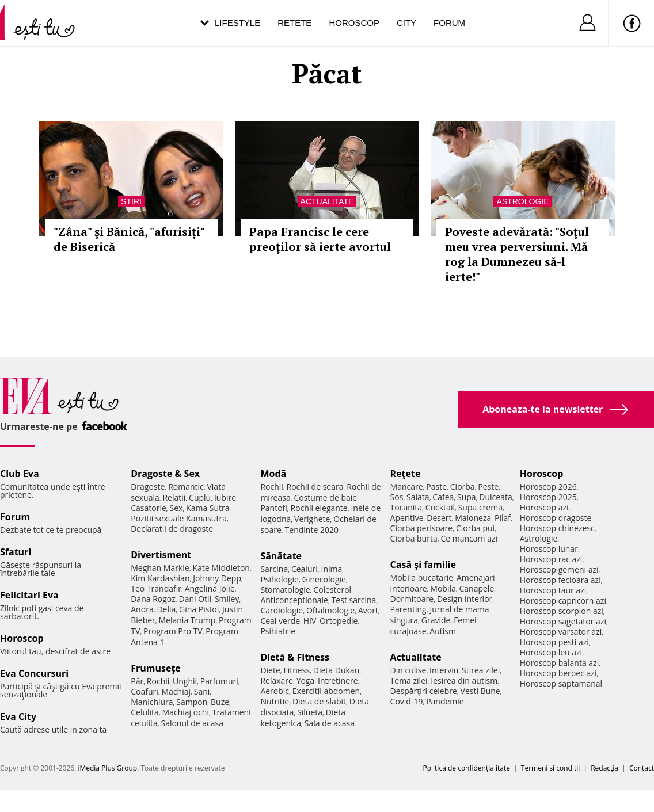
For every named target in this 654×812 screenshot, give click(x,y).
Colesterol (332, 590)
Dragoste (148, 487)
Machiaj (176, 691)
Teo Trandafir (156, 588)
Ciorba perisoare (422, 528)
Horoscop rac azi (551, 559)
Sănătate (281, 556)
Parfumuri (219, 681)
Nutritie (275, 701)
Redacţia (604, 768)
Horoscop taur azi (553, 590)
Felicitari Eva (29, 595)
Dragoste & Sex (165, 474)
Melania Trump (187, 620)
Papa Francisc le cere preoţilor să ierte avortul (320, 239)
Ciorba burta (414, 538)
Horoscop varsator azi (561, 632)
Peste (488, 487)
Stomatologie (285, 590)
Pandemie (445, 701)
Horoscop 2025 (548, 497)
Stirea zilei (481, 670)
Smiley (227, 599)
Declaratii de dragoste (172, 529)
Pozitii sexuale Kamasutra (179, 518)
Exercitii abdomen (326, 691)
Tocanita (406, 507)
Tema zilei (409, 681)
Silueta (310, 712)
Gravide (436, 620)
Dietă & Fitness (295, 657)
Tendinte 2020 (312, 530)
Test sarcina (354, 600)
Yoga (306, 681)
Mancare (407, 487)
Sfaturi (16, 552)
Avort (368, 610)
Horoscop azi (544, 507)
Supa (467, 497)
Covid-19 (407, 701)
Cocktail (440, 507)
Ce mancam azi (469, 538)
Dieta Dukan (336, 670)
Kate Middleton (221, 568)
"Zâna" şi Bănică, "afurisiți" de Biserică (129, 239)
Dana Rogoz (153, 599)
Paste (436, 487)
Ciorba (463, 487)
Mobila (443, 588)
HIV (310, 621)
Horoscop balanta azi (559, 663)
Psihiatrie (278, 631)
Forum (449, 23)
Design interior (465, 599)
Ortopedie (339, 621)
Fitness (297, 670)
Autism (443, 631)
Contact (642, 768)
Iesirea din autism (464, 681)
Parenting (408, 609)
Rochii (158, 681)
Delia (166, 609)
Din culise (408, 670)
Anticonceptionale (294, 600)
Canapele (476, 588)
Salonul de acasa (192, 723)
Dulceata (495, 497)
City (406, 23)
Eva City (18, 716)
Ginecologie (324, 579)
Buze (220, 702)
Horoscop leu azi (551, 652)
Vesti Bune (480, 691)
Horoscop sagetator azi (563, 621)
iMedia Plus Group (107, 768)
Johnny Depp (217, 578)
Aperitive (407, 518)
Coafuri (145, 691)
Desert (439, 518)
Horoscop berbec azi (558, 673)
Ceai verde (280, 621)
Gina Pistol (199, 609)
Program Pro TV (173, 631)
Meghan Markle (160, 568)
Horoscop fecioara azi (560, 580)
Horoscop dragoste (556, 518)
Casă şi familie (423, 565)
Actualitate (327, 201)
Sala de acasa (330, 723)
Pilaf (503, 518)
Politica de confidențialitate (467, 768)
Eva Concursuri (34, 673)
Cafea (443, 497)
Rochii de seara (315, 487)
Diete (270, 670)
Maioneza (473, 518)
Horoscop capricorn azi (563, 601)
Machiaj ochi (186, 712)
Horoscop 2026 (548, 487)
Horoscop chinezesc (557, 528)
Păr (137, 681)
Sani (202, 691)
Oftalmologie (330, 610)
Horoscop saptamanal (561, 683)
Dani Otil (195, 599)
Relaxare (277, 681)
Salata (418, 497)
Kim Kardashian (160, 578)
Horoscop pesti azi (554, 642)
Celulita (145, 712)
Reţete (406, 474)
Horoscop (354, 23)
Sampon (192, 702)
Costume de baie (325, 498)
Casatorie (149, 508)
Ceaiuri (305, 569)
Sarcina (274, 569)
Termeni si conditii (551, 768)
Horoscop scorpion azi (562, 611)
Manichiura (152, 702)
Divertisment (161, 555)
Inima (331, 569)
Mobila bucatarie (422, 577)
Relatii (174, 498)
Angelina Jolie (210, 588)
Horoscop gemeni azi (559, 569)
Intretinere (338, 681)
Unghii (185, 681)
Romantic (186, 487)
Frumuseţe (156, 668)
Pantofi (273, 508)
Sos (397, 497)
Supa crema (480, 507)
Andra (142, 609)
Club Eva (20, 474)
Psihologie (280, 579)
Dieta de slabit (319, 701)
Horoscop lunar (549, 549)
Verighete (312, 519)
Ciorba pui (475, 528)
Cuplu (200, 498)
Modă (273, 474)
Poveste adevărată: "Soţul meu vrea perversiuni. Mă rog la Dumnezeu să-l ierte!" (517, 254)
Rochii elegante (319, 508)
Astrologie (522, 201)
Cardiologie (282, 610)
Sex (176, 508)
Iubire (225, 498)
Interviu (444, 670)
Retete (294, 23)
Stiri (131, 201)
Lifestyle (237, 23)
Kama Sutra (208, 508)
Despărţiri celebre (424, 691)
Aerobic (275, 691)
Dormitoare (412, 599)
